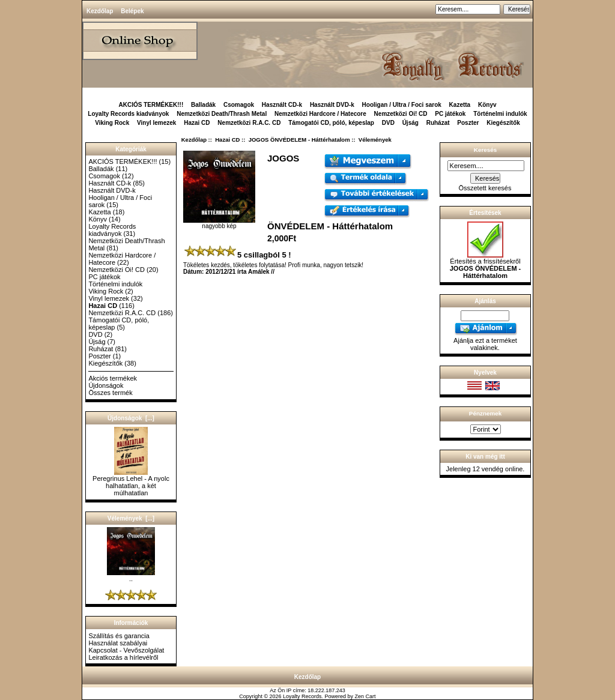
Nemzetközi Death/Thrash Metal (222, 114)
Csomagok (239, 105)
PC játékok (450, 114)
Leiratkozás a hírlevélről (123, 657)
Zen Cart (365, 696)
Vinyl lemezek (156, 123)
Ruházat (438, 123)
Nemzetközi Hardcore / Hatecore (320, 114)
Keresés (485, 150)
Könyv (487, 105)
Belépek (132, 11)
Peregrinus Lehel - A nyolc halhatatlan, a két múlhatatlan (131, 483)
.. (131, 576)
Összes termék (110, 393)
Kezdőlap (100, 11)
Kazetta (460, 105)
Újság (411, 123)
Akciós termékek (113, 378)
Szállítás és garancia (119, 636)
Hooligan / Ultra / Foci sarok (402, 105)
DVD (388, 123)
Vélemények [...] (131, 518)
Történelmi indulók (500, 114)
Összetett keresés (485, 188)
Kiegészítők (503, 123)
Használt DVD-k (332, 105)
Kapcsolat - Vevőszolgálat (126, 650)
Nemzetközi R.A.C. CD (249, 123)
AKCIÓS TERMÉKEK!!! (151, 105)
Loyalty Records (302, 696)
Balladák (203, 105)
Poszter (468, 123)
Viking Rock (112, 123)
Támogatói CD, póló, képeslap (331, 123)
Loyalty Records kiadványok (128, 114)
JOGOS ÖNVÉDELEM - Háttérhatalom (299, 140)
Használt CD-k (282, 105)
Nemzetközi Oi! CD (401, 114)
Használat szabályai (118, 643)
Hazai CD (227, 140)
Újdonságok (106, 385)
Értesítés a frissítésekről (486, 265)
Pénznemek (485, 413)
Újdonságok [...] (131, 418)
